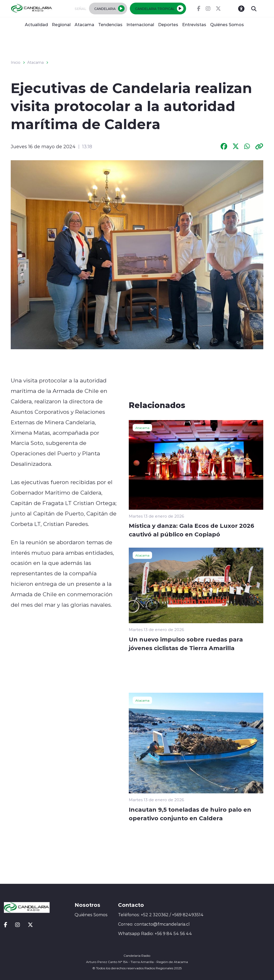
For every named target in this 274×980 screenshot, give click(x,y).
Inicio (16, 62)
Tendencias (110, 24)
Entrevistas (194, 24)
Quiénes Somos (227, 24)
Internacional (140, 24)
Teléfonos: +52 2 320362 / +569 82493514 (161, 915)
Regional (61, 24)
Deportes (168, 24)
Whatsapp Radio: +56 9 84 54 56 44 (155, 933)
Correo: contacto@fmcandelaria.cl (154, 924)
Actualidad (36, 24)
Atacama (84, 24)
